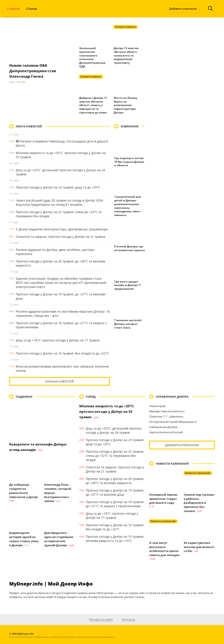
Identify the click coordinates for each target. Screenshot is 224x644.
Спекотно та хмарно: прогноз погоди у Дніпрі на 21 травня (60, 237)
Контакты (129, 620)
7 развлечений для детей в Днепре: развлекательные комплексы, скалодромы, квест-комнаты (128, 206)
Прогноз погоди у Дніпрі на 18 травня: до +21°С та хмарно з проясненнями (61, 325)
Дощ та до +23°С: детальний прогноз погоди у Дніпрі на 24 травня (60, 172)
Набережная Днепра (163, 427)
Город (91, 397)
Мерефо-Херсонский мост (167, 411)
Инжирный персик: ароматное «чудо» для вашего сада (164, 499)
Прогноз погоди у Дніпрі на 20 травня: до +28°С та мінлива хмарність (60, 263)
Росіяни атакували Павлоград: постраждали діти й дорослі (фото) (62, 143)
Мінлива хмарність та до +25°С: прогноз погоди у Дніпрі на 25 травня (61, 155)
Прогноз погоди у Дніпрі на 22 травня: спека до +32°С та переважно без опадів (59, 214)
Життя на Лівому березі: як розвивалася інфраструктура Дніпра (125, 105)
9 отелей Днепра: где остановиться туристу (129, 248)
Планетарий (157, 406)
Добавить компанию (183, 9)
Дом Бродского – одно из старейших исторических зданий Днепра (59, 539)
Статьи (32, 9)
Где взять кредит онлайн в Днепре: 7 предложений (127, 285)
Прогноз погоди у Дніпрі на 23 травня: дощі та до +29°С (58, 187)
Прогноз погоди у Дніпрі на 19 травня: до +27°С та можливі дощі (61, 296)
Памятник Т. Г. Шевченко (166, 416)
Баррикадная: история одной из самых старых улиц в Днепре (24, 539)
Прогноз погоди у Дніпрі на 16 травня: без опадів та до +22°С (62, 353)
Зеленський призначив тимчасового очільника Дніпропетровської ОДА (92, 57)
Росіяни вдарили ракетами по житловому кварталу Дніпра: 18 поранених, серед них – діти (63, 313)
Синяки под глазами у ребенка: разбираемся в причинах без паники (199, 503)
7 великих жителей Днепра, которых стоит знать (128, 324)
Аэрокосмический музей (166, 432)
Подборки (24, 397)
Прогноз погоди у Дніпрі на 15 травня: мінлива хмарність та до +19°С (115, 539)
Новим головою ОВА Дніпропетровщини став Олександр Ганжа (36, 71)
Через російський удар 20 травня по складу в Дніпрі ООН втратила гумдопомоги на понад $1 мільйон (59, 202)
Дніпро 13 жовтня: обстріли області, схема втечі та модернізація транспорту (126, 55)
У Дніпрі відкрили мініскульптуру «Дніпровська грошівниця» (62, 229)
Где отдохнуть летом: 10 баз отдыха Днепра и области (129, 162)
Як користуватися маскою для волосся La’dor (199, 547)
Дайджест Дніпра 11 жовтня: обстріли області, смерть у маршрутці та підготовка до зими (93, 105)
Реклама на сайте (101, 620)
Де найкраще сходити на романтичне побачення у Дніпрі (24, 491)
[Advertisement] (182, 151)
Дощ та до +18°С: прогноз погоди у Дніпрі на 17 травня (58, 340)
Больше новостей (59, 381)
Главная (13, 9)
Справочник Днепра (172, 397)
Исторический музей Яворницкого (173, 422)
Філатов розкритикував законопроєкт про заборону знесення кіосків (62, 368)
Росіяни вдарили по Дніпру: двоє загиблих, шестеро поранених (55, 252)
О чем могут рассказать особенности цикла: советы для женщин (164, 549)
